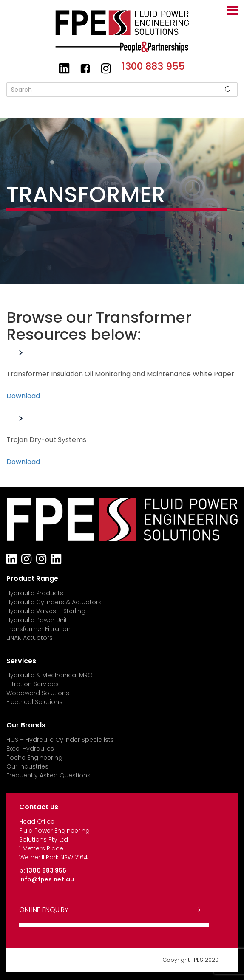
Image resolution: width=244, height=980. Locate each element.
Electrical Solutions (34, 702)
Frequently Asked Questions (48, 775)
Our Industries (27, 766)
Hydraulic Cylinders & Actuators (54, 602)
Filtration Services (33, 684)
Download (23, 396)
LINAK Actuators (30, 638)
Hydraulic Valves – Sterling (46, 611)
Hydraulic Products (35, 593)
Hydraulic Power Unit (37, 620)
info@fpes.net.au (47, 879)
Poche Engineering (34, 758)
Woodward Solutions (38, 693)
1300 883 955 (153, 66)
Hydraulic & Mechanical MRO (50, 675)
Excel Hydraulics (30, 749)
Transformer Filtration (38, 629)
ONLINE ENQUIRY (44, 910)
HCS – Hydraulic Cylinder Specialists (60, 740)
